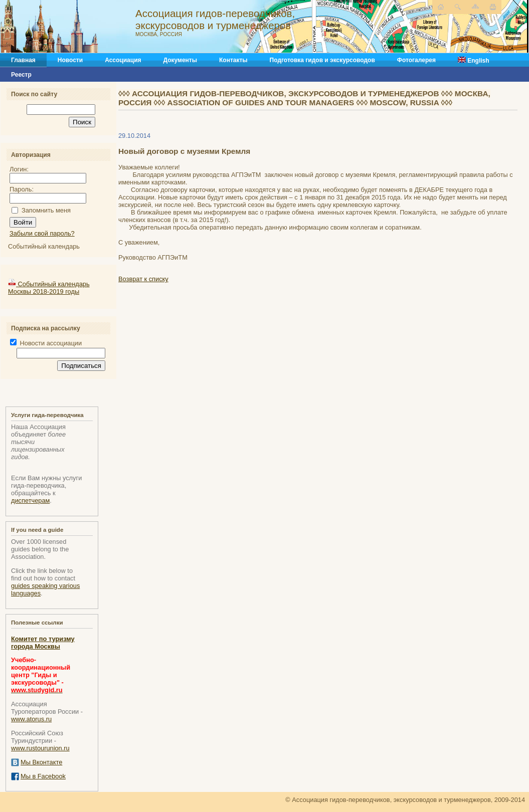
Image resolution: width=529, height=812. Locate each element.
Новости (70, 60)
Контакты (233, 60)
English (474, 60)
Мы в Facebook (43, 776)
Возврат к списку (143, 279)
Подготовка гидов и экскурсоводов (322, 60)
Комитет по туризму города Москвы (43, 643)
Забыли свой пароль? (42, 233)
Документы (180, 60)
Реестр (21, 75)
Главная (23, 60)
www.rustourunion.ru (40, 748)
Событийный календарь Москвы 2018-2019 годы (49, 288)
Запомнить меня (46, 210)
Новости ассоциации (46, 343)
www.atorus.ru (31, 719)
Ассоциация (123, 60)
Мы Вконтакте (41, 762)
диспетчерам (30, 500)
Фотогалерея (416, 60)
